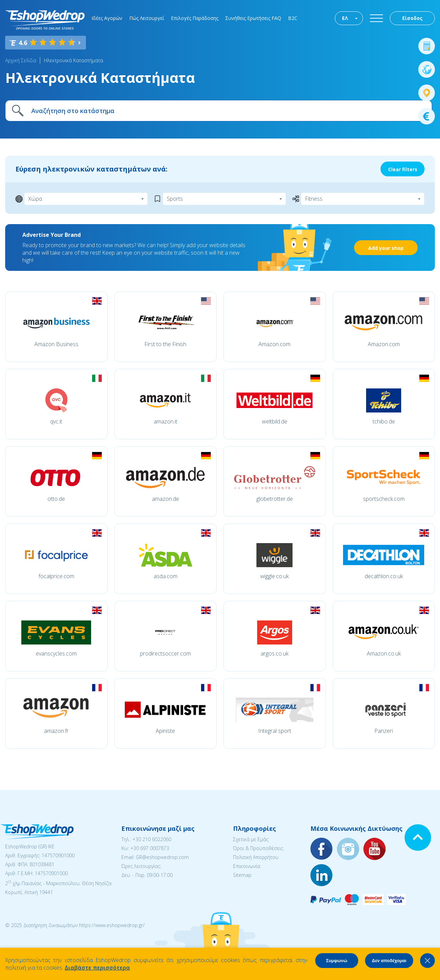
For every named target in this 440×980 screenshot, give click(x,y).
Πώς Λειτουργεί (147, 18)
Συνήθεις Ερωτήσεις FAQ (253, 18)
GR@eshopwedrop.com (162, 857)
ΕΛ (345, 18)
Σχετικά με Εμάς (251, 839)
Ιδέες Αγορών (107, 18)
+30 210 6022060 (152, 839)
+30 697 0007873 (150, 848)
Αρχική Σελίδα (21, 60)
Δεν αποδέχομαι (389, 961)
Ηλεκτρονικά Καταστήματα (74, 60)
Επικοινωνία (247, 866)
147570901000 (58, 855)
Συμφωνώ (337, 961)
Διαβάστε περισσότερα (97, 968)
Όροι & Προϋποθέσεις (258, 848)
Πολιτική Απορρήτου (256, 857)
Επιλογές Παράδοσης (195, 18)
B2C (293, 18)
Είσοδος (412, 18)
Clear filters (403, 169)
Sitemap (242, 875)
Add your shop (386, 248)
